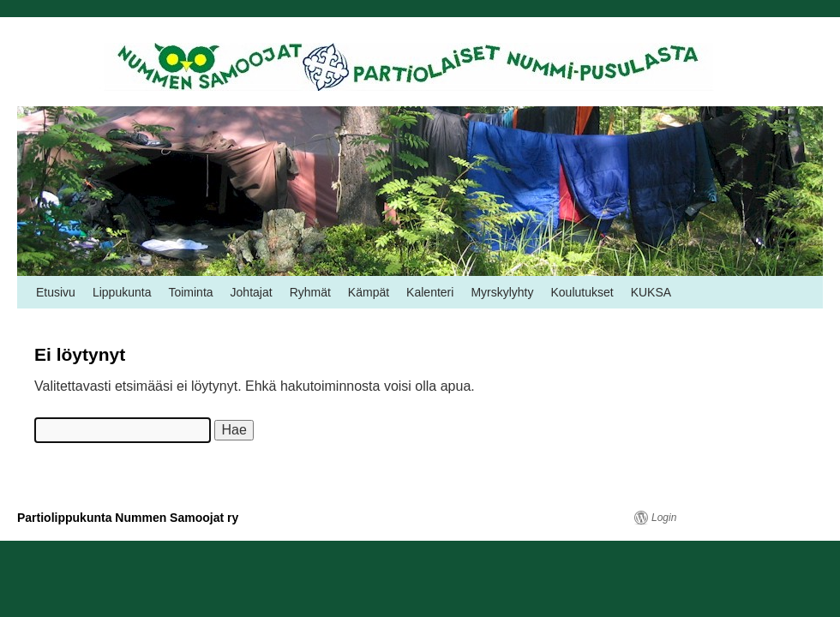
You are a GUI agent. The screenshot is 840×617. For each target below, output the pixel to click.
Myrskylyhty (502, 292)
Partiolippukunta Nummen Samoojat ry (128, 518)
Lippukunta (122, 292)
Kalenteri (430, 292)
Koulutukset (582, 292)
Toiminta (190, 292)
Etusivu (56, 292)
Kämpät (369, 292)
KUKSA (651, 292)
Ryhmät (310, 292)
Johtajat (252, 292)
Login (664, 518)
